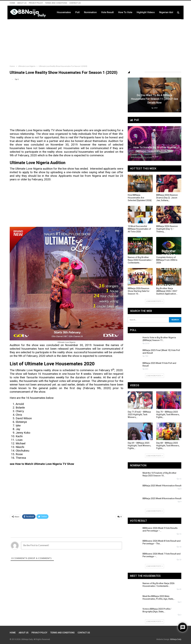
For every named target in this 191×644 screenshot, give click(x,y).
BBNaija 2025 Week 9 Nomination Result (162, 486)
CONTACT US (75, 3)
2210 (155, 157)
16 (179, 547)
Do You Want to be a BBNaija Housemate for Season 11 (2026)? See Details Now (155, 99)
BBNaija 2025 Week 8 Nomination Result (162, 498)
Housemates (64, 12)
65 (179, 589)
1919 (154, 108)
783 (145, 356)
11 (179, 479)
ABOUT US (22, 3)
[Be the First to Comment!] (71, 546)
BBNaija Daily (176, 639)
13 (179, 560)
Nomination (90, 12)
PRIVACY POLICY (36, 3)
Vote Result (107, 12)
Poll (77, 12)
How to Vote (125, 12)
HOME (12, 3)
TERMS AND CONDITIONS (56, 3)
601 (145, 369)
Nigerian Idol (166, 12)
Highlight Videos (146, 12)
